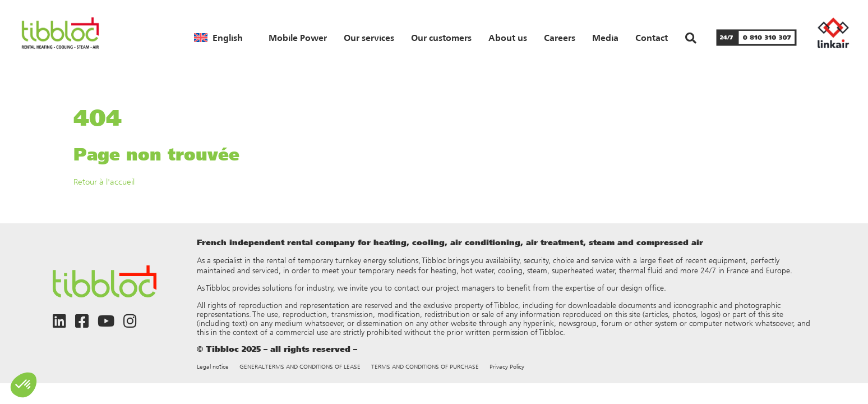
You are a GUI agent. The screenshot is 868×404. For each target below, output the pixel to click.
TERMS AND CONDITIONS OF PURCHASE (425, 367)
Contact (652, 38)
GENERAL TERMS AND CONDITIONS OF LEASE (300, 367)
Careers (560, 38)
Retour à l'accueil (104, 182)
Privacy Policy (507, 367)
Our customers (441, 38)
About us (508, 38)
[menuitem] (218, 38)
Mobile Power (298, 38)
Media (605, 38)
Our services (369, 38)
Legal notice (213, 367)
